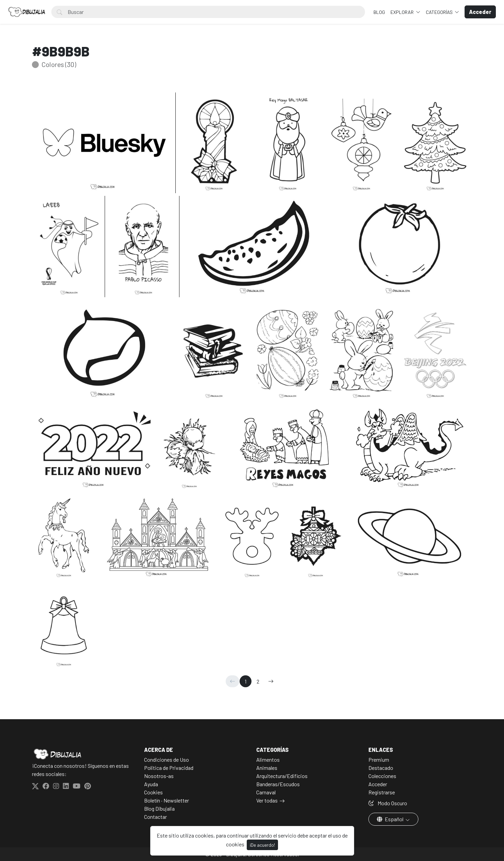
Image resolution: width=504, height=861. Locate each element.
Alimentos (268, 759)
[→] (271, 681)
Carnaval (266, 792)
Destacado (381, 768)
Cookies (153, 792)
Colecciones (382, 776)
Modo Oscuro (388, 803)
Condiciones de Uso (167, 759)
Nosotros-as (159, 776)
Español (391, 819)
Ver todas (267, 800)
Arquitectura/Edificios (282, 776)
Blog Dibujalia (159, 808)
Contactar (155, 817)
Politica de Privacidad (169, 768)
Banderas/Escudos (278, 784)
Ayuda (151, 784)
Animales (267, 768)
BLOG (379, 12)
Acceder (378, 784)
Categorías (440, 12)
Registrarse (382, 792)
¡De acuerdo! (262, 845)
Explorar (403, 12)
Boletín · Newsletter (167, 800)
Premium (379, 759)
